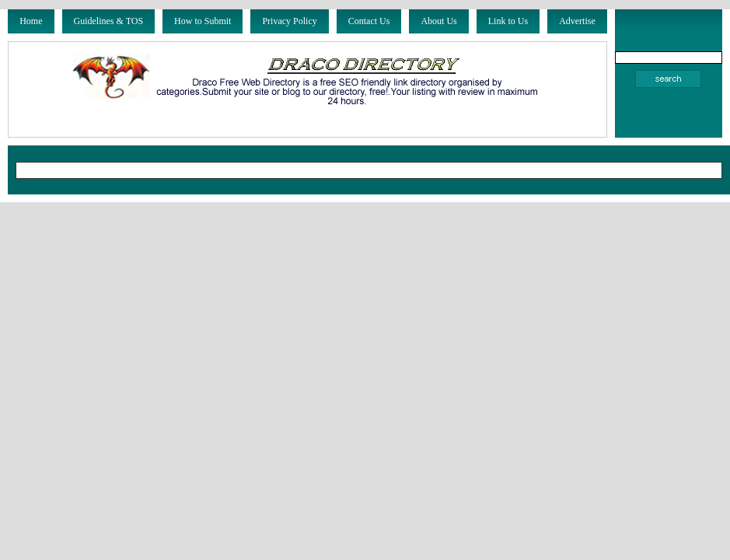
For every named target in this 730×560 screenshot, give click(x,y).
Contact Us (369, 21)
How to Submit (203, 21)
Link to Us (508, 21)
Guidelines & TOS (109, 21)
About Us (438, 21)
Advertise (577, 21)
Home (31, 21)
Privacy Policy (289, 21)
